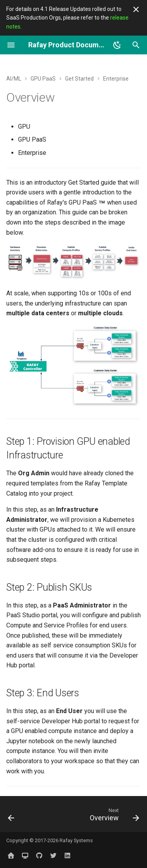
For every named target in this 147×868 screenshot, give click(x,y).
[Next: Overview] (113, 816)
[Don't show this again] (136, 9)
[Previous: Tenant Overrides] (11, 816)
